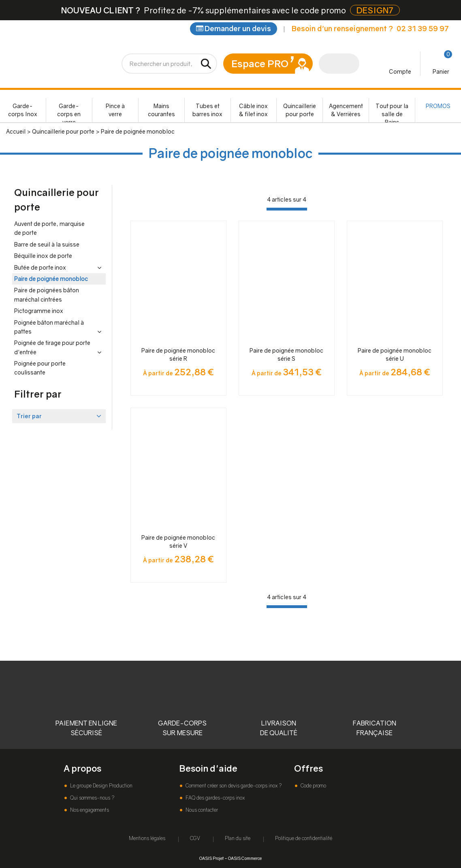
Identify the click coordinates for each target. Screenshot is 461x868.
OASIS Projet (211, 858)
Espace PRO (260, 63)
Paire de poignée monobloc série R (178, 354)
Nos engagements (89, 810)
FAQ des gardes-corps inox (214, 798)
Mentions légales (147, 838)
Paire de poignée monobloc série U (395, 354)
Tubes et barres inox (207, 110)
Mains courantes (161, 110)
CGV (195, 838)
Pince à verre (115, 110)
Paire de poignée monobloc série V (178, 541)
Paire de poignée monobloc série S (286, 354)
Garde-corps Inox (23, 110)
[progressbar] (287, 209)
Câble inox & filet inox (253, 110)
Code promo (313, 786)
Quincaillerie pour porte (300, 110)
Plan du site (238, 838)
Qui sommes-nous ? (92, 798)
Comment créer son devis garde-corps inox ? (233, 786)
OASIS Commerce (245, 858)
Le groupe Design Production (101, 786)
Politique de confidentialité (304, 838)
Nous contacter (201, 810)
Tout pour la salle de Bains (392, 112)
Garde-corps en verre (69, 112)
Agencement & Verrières (346, 110)
